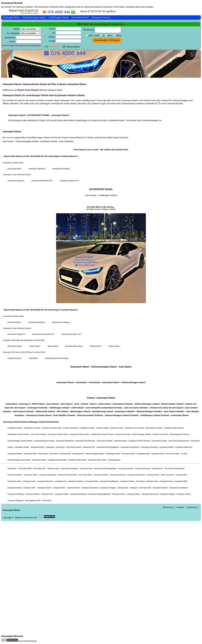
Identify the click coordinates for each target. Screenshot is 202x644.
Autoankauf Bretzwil (12, 3)
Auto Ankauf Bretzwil (27, 641)
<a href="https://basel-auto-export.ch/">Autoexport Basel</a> (101, 321)
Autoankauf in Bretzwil (48, 7)
